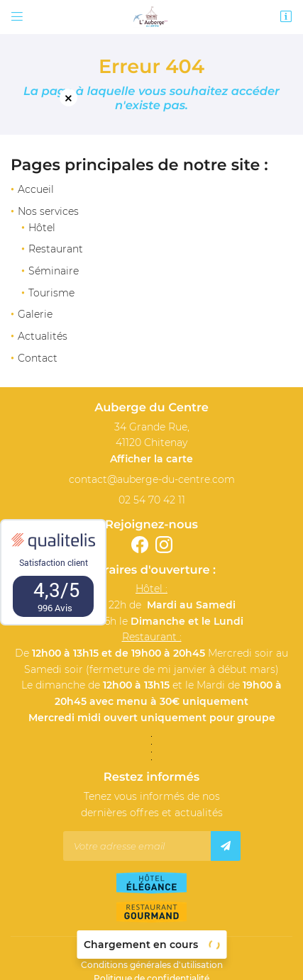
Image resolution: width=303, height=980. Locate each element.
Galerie (35, 314)
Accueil (36, 189)
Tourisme (51, 293)
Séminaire (54, 271)
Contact (38, 358)
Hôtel (42, 228)
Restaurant (56, 249)
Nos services (48, 211)
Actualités (43, 336)
